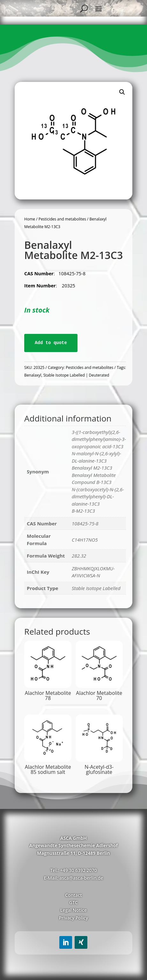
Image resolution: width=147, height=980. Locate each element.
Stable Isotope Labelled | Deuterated (76, 375)
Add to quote (51, 343)
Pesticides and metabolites (62, 219)
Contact (73, 895)
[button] (122, 92)
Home (30, 219)
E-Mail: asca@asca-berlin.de (74, 878)
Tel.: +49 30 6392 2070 (73, 870)
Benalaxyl (33, 375)
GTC (73, 902)
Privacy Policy (74, 918)
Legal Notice (73, 910)
